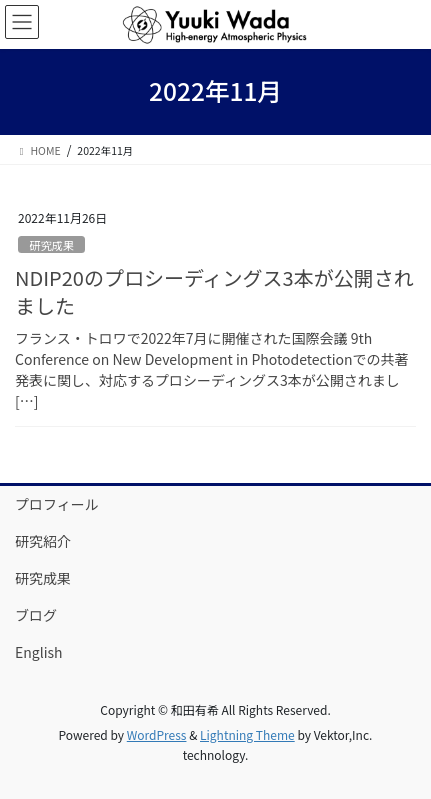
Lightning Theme (247, 734)
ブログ (36, 615)
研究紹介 (43, 541)
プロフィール (57, 504)
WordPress (157, 734)
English (39, 652)
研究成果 (51, 245)
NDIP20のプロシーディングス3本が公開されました (214, 291)
